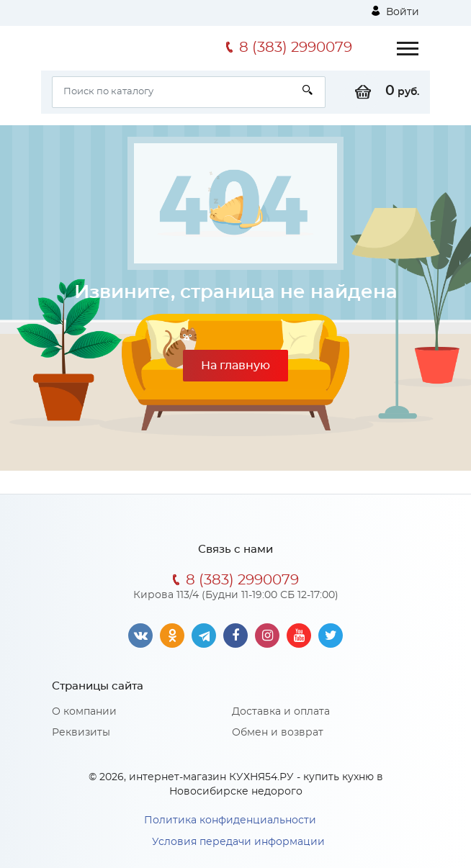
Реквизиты (81, 733)
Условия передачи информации (238, 842)
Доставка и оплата (281, 712)
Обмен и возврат (278, 733)
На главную (235, 366)
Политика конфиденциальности (230, 820)
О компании (84, 712)
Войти (395, 12)
